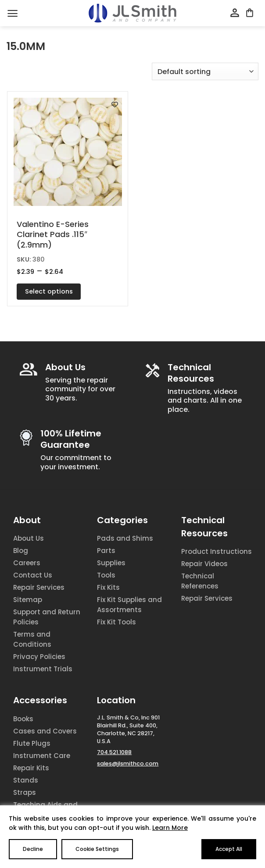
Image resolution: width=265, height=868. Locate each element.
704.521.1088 (114, 752)
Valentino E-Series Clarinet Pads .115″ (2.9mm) (53, 234)
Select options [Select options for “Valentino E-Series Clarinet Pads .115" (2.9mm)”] (49, 291)
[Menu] (13, 13)
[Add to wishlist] (115, 105)
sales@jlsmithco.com (128, 763)
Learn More (170, 828)
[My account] (235, 13)
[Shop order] (205, 71)
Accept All (229, 849)
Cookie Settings (97, 849)
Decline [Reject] (33, 849)
